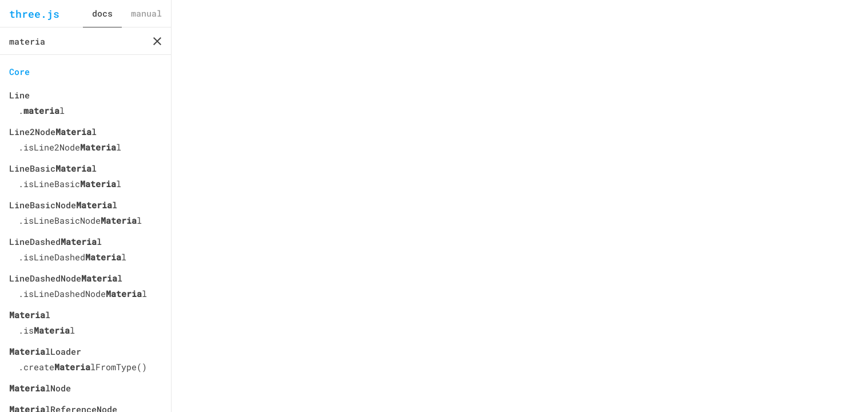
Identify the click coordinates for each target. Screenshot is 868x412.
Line (19, 95)
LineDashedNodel (66, 278)
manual (146, 13)
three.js (34, 14)
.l (41, 110)
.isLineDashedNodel (83, 294)
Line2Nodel (53, 132)
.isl (47, 330)
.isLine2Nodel (70, 147)
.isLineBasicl (70, 184)
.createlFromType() (83, 367)
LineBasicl (53, 168)
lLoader (45, 351)
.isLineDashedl (72, 257)
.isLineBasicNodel (80, 220)
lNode (40, 388)
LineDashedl (55, 241)
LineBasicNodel (63, 205)
